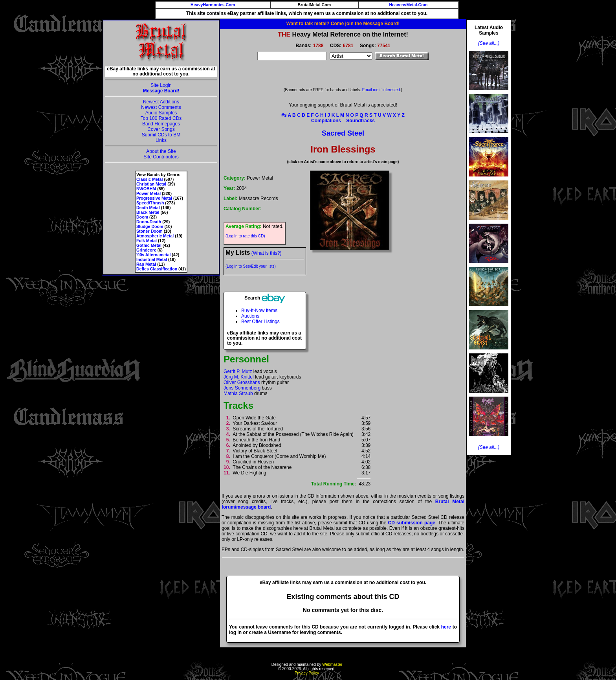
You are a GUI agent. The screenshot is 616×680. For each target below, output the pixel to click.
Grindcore (146, 250)
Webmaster (332, 664)
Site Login (161, 85)
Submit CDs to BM (161, 135)
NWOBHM (146, 189)
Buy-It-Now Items (259, 311)
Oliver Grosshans (242, 382)
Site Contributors (161, 157)
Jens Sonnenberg (242, 388)
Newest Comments (161, 107)
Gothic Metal (149, 245)
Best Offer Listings (260, 322)
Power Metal (148, 193)
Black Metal (148, 212)
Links (161, 140)
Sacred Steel (343, 133)
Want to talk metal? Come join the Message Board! (343, 24)
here (446, 627)
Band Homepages (161, 124)
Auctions (250, 316)
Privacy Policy (307, 673)
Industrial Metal (152, 259)
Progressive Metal (154, 198)
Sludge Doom (150, 226)
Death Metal (148, 208)
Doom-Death (149, 222)
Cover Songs (161, 129)
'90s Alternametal (153, 255)
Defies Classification (157, 269)
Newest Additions (161, 102)
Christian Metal (151, 184)
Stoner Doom (149, 231)
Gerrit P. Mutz (238, 371)
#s (284, 115)
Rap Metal (146, 264)
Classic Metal (150, 179)
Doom (142, 217)
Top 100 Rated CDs (161, 118)
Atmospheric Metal (155, 236)
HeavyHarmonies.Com (213, 5)
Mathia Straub (238, 393)
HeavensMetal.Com (408, 5)
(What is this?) (267, 253)
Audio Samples (161, 113)
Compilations (326, 121)
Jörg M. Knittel (239, 377)
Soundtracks (360, 121)
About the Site (161, 151)
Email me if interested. (382, 90)
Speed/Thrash (150, 203)
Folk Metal (147, 241)
